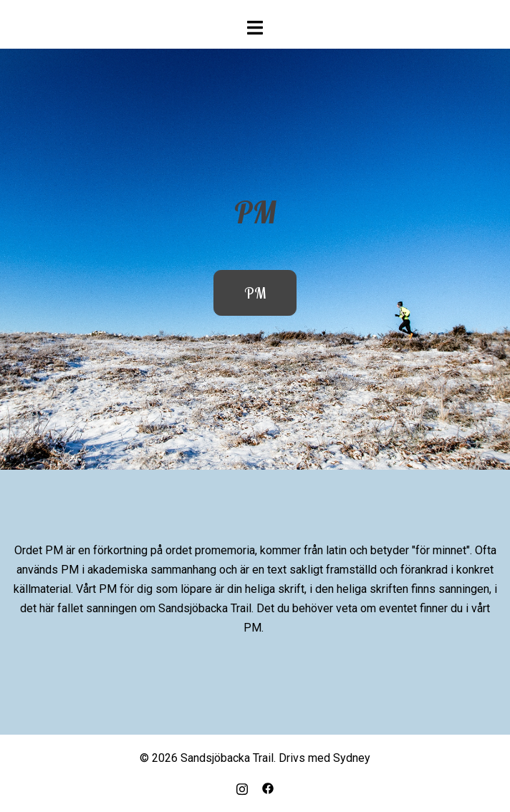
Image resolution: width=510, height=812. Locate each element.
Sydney (352, 758)
